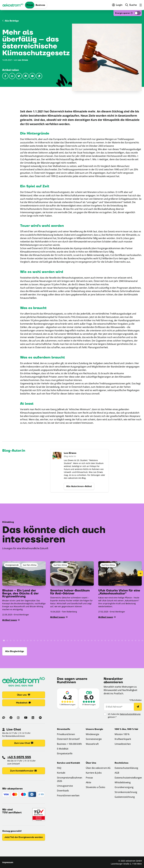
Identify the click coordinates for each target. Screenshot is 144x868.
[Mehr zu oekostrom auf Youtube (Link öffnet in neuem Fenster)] (26, 718)
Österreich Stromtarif (68, 739)
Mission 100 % (122, 734)
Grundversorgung (124, 787)
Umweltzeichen (123, 744)
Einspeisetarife (65, 753)
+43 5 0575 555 (19, 757)
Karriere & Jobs (94, 773)
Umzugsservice (65, 786)
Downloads (63, 791)
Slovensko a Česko (95, 787)
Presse (89, 778)
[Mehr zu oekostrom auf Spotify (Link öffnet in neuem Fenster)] (40, 718)
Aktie (88, 782)
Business (40, 5)
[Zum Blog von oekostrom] (4, 718)
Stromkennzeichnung (126, 792)
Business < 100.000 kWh (69, 744)
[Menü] (140, 5)
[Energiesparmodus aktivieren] (138, 13)
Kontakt (61, 773)
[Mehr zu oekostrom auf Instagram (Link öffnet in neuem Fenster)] (18, 718)
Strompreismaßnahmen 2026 (70, 779)
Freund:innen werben (68, 795)
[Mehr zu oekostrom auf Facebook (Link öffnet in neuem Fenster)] (11, 718)
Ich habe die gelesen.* (124, 716)
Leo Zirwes (23, 60)
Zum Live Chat (24, 743)
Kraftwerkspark (123, 739)
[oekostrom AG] (13, 5)
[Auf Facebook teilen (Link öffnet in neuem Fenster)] (5, 76)
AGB (117, 773)
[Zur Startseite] (24, 682)
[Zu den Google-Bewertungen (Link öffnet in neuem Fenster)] (67, 699)
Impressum (8, 862)
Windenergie (92, 734)
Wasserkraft (92, 744)
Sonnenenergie (94, 739)
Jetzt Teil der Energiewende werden (24, 837)
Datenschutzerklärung (130, 714)
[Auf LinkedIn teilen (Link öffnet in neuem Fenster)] (12, 76)
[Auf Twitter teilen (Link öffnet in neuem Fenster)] (19, 76)
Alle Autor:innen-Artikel (79, 495)
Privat (30, 5)
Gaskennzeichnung (125, 797)
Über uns (24, 695)
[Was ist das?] (132, 13)
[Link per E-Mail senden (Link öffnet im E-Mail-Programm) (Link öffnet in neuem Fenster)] (32, 76)
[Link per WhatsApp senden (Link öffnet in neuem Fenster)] (26, 76)
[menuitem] (117, 5)
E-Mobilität (63, 749)
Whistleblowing (123, 782)
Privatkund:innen (66, 734)
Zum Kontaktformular (24, 771)
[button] (39, 76)
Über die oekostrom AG (98, 768)
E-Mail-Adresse (114, 707)
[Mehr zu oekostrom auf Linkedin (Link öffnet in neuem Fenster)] (33, 718)
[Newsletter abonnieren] (138, 707)
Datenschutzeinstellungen (128, 778)
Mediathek (24, 703)
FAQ (59, 768)
